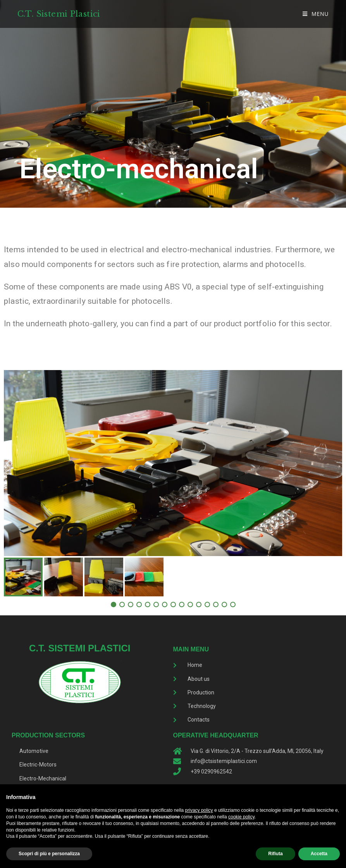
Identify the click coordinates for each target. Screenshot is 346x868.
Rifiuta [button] (275, 854)
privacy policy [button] (199, 810)
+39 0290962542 (211, 772)
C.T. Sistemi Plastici (60, 14)
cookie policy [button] (241, 817)
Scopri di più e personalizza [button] (49, 854)
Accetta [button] (319, 854)
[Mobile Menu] (316, 14)
